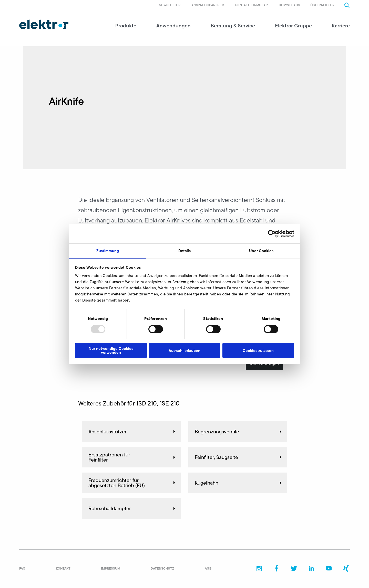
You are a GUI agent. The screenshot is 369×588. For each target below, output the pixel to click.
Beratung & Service (233, 26)
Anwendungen (173, 26)
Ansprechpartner (208, 5)
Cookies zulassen (258, 351)
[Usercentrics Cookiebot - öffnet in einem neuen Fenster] (272, 234)
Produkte (126, 26)
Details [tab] (185, 250)
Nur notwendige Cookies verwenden (111, 350)
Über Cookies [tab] (261, 250)
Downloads (289, 5)
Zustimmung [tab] (108, 250)
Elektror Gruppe (293, 26)
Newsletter (170, 5)
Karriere (341, 26)
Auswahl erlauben (184, 351)
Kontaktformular (251, 5)
